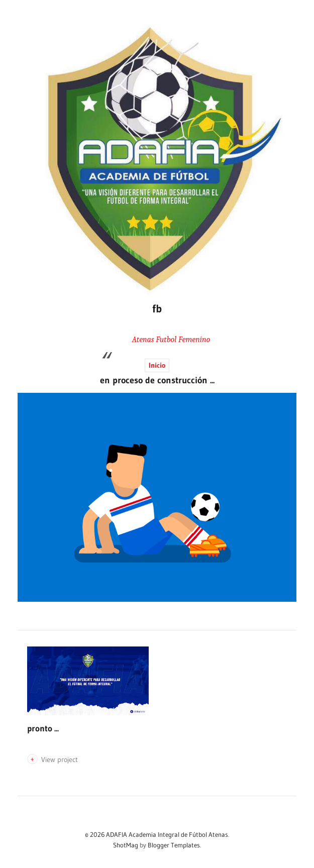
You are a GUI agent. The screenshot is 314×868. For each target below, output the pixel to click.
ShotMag (126, 845)
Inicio (157, 365)
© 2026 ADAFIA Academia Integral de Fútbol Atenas (156, 834)
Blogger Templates (174, 845)
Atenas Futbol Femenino (171, 340)
